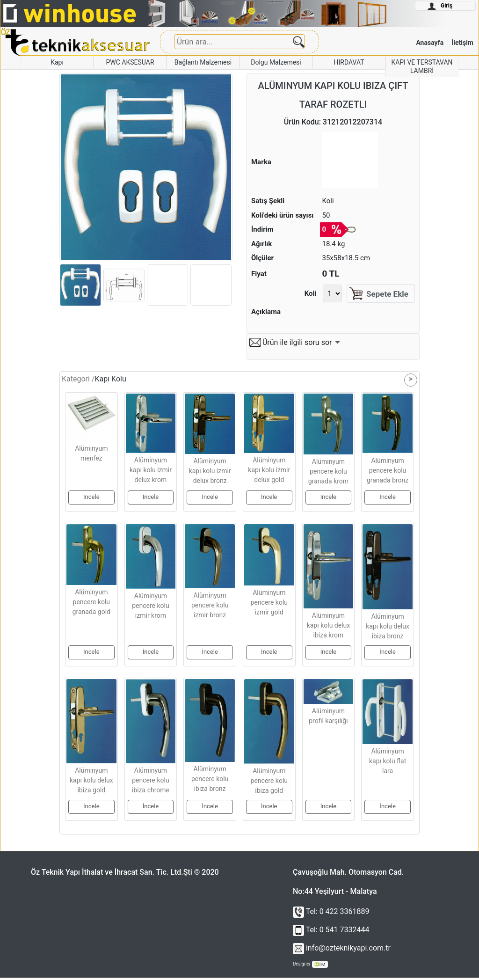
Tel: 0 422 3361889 (331, 914)
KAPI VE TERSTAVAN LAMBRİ (422, 66)
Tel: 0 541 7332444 (331, 932)
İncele (91, 499)
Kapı (57, 62)
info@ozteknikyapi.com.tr (342, 950)
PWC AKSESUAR (130, 62)
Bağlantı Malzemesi (203, 62)
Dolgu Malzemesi (276, 62)
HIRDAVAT (349, 62)
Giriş (440, 6)
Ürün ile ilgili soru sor (297, 345)
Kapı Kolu (110, 381)
